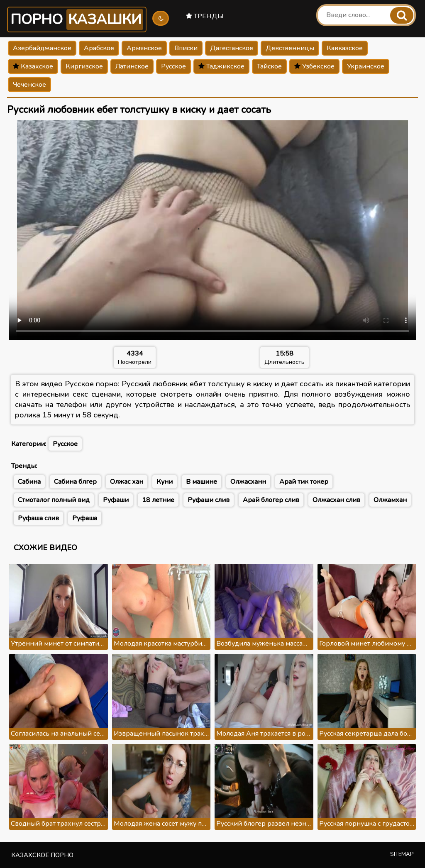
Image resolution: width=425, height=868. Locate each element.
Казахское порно (42, 855)
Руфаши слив (209, 500)
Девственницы (290, 48)
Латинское (132, 66)
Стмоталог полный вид (54, 500)
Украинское (366, 66)
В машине (202, 482)
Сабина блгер (75, 482)
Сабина (29, 482)
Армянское (144, 48)
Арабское (99, 48)
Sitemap (402, 854)
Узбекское (314, 66)
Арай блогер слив (271, 500)
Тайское (269, 66)
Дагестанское (232, 48)
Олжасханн (248, 482)
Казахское (33, 66)
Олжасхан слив (336, 500)
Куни (165, 482)
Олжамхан (390, 500)
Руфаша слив (38, 518)
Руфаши (116, 500)
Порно (77, 20)
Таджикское (221, 66)
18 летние (158, 500)
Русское (173, 66)
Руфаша (85, 518)
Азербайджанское (42, 48)
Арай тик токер (304, 482)
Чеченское (29, 85)
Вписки (186, 48)
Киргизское (84, 66)
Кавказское (345, 48)
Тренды (205, 16)
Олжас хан (127, 482)
